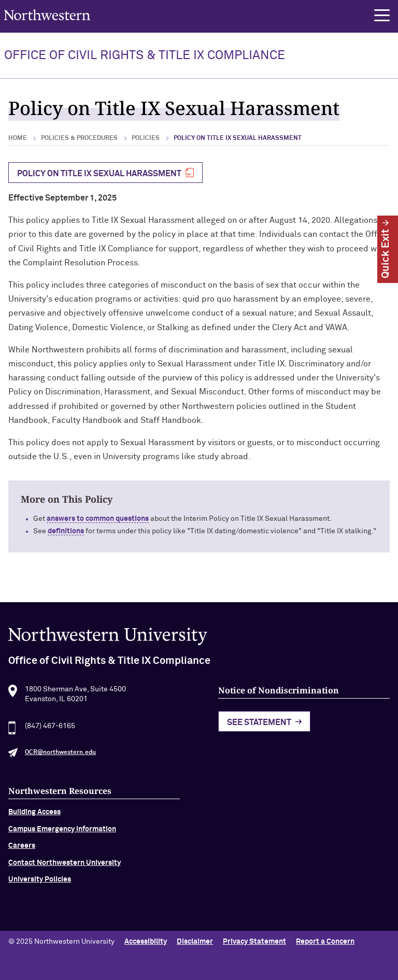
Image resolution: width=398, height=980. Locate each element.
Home (18, 138)
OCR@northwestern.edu (60, 756)
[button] (382, 16)
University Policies (40, 883)
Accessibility (146, 942)
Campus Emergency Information (62, 832)
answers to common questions (98, 519)
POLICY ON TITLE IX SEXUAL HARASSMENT (99, 173)
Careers (22, 849)
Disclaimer (195, 942)
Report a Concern (325, 942)
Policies (146, 138)
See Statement (259, 726)
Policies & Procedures (79, 138)
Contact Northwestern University (65, 866)
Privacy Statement (254, 942)
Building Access (34, 816)
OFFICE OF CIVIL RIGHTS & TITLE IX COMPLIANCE (145, 55)
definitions (66, 531)
